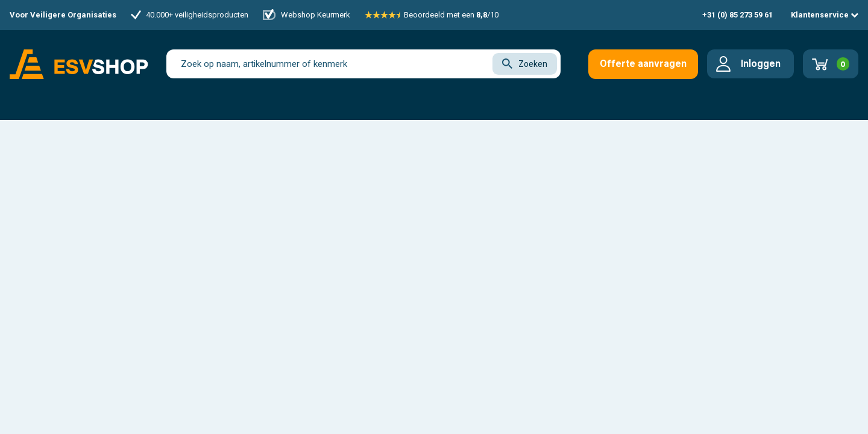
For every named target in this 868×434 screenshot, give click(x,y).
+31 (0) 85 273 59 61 (737, 15)
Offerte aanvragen (643, 64)
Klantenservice (825, 15)
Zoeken (525, 64)
